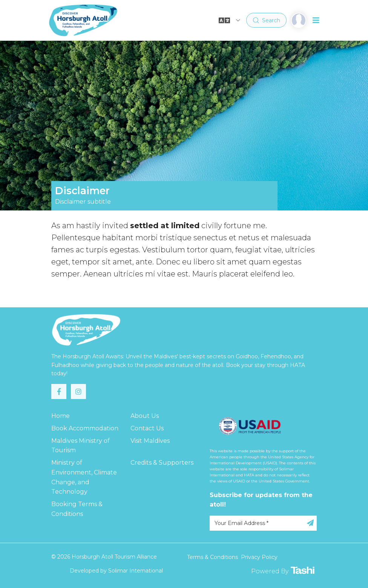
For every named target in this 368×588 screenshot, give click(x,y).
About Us (145, 416)
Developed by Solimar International (116, 571)
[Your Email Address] (263, 523)
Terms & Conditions (212, 557)
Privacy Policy (259, 557)
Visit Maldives (150, 441)
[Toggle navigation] (316, 20)
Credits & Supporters (162, 463)
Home (61, 416)
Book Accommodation (85, 428)
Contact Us (147, 428)
